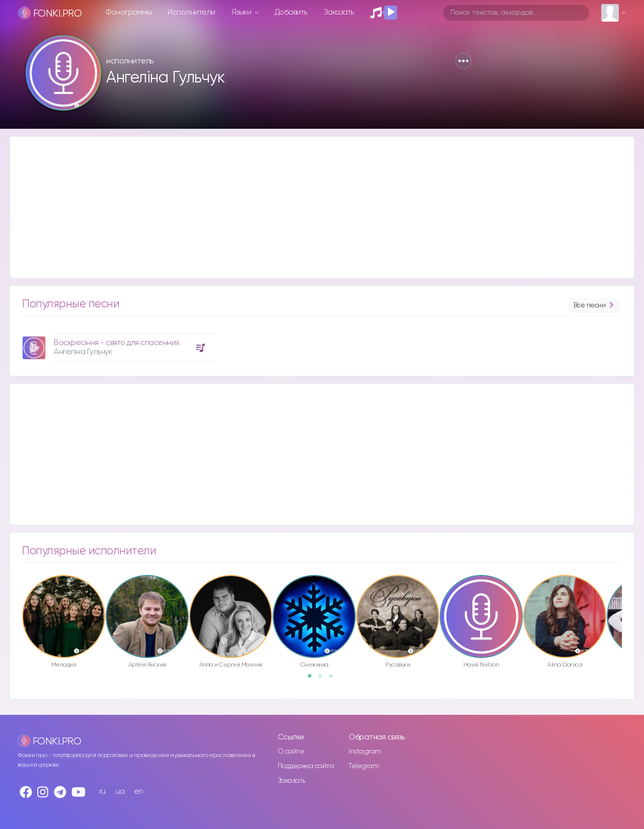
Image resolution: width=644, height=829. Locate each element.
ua (120, 792)
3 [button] (334, 679)
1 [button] (313, 679)
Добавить (291, 12)
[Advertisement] (312, 207)
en (139, 792)
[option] (117, 344)
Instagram (365, 752)
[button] (463, 61)
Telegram (364, 766)
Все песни (595, 306)
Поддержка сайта (306, 766)
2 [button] (324, 679)
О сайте (291, 752)
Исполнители (191, 12)
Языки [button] (242, 12)
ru (102, 792)
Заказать (339, 12)
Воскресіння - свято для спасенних (117, 343)
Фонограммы (129, 12)
